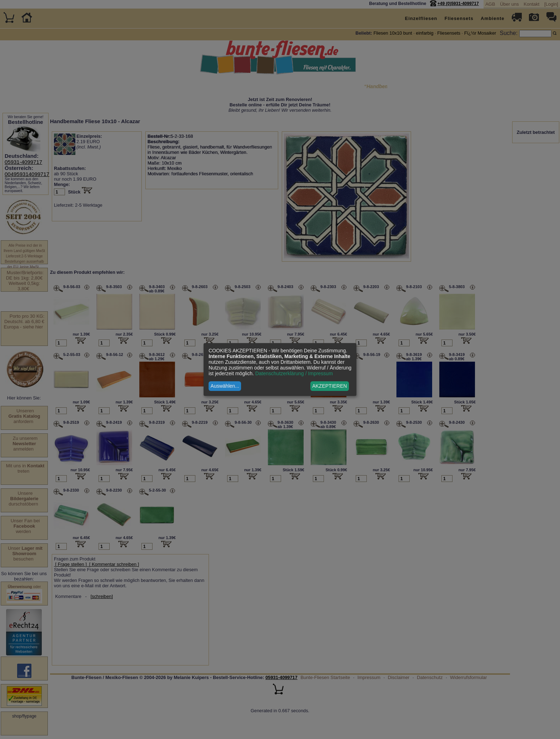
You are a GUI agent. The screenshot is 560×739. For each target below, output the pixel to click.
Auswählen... (225, 386)
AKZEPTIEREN (329, 386)
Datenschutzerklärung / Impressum (294, 373)
